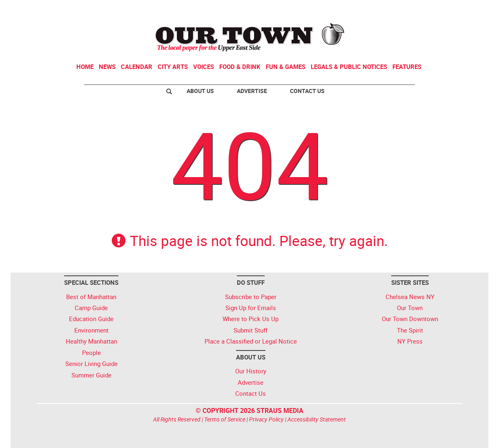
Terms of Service (225, 419)
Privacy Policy (266, 419)
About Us (200, 91)
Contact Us (307, 91)
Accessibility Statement (317, 419)
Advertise (252, 91)
